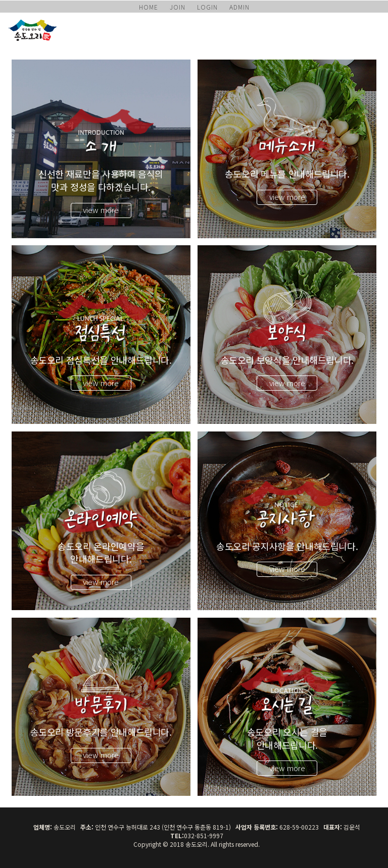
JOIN (178, 7)
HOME (149, 7)
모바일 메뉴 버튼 (375, 28)
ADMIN (239, 7)
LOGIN (207, 7)
